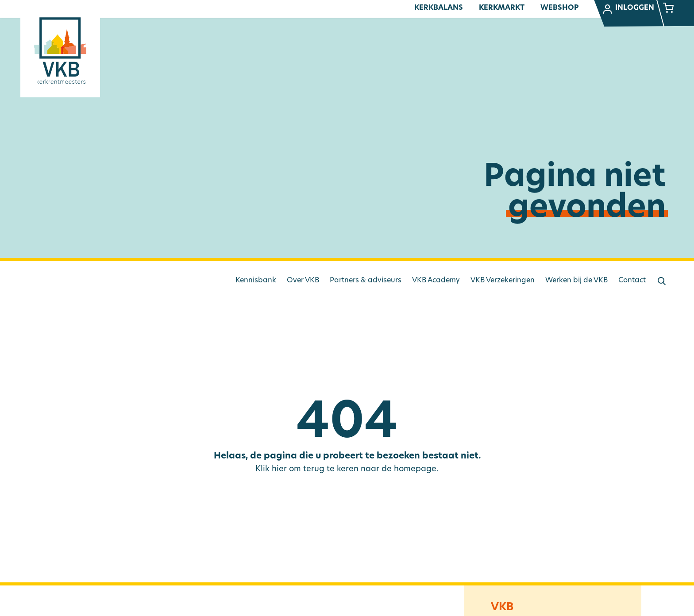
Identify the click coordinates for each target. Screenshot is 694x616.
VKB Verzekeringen (503, 281)
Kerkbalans (439, 8)
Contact (632, 281)
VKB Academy (436, 281)
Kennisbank (256, 281)
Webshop (559, 8)
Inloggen (628, 9)
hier (279, 469)
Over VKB (303, 281)
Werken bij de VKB (576, 281)
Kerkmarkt (502, 8)
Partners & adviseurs (366, 281)
